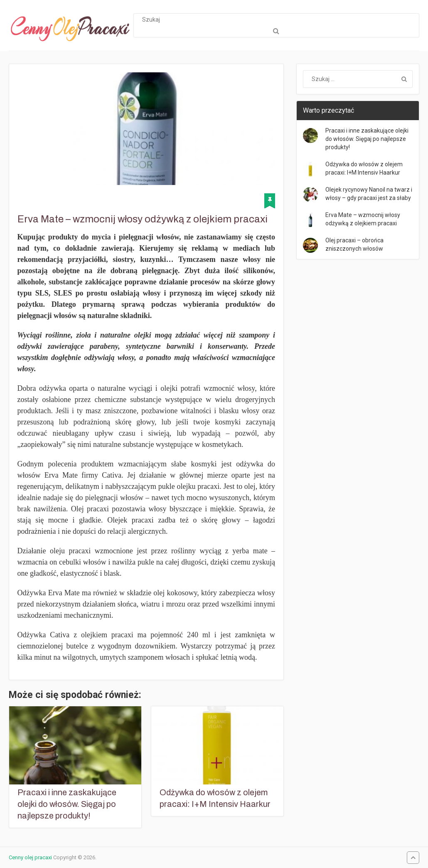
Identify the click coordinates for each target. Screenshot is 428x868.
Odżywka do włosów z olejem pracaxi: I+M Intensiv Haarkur (215, 798)
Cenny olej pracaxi (30, 857)
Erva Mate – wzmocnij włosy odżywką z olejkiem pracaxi (363, 219)
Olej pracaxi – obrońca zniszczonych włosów (354, 244)
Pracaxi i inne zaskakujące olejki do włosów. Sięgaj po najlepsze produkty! (67, 804)
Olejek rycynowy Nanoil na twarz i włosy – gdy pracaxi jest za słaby (369, 194)
